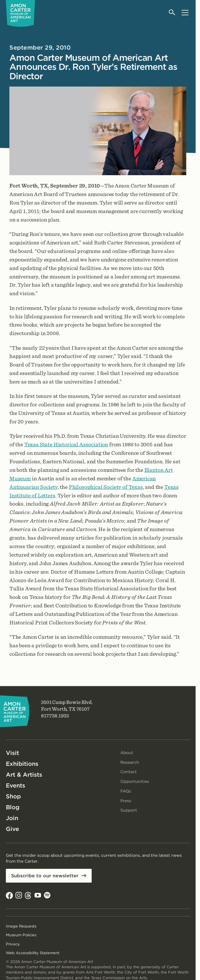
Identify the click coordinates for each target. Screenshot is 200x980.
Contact (129, 772)
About (127, 753)
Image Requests (21, 926)
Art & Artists (24, 775)
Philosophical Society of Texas (106, 487)
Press (126, 801)
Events (16, 785)
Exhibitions (22, 764)
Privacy (13, 944)
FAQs (126, 791)
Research (130, 762)
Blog (13, 807)
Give (12, 829)
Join (12, 818)
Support (129, 810)
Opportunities (135, 781)
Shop (13, 796)
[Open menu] (185, 12)
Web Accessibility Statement (33, 953)
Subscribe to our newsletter (45, 876)
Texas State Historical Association (66, 444)
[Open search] (172, 12)
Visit (12, 753)
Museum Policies (21, 935)
